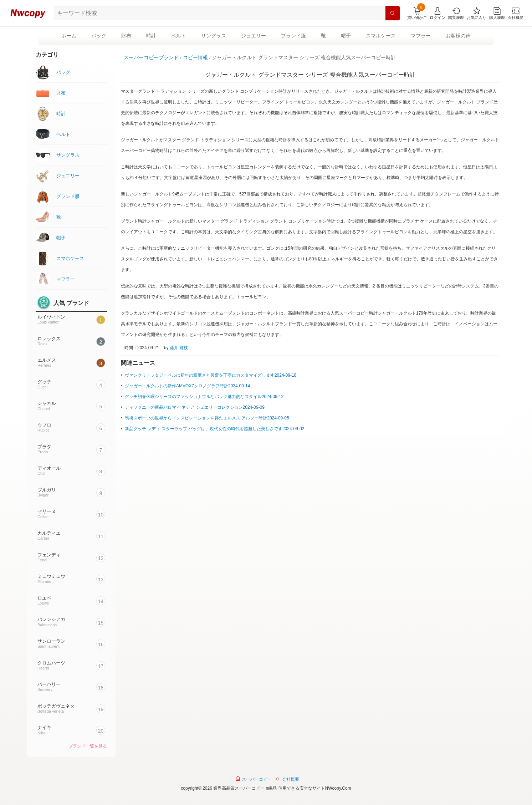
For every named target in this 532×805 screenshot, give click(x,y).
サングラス (214, 36)
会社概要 (291, 779)
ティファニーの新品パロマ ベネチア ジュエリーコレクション (184, 407)
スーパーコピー (253, 779)
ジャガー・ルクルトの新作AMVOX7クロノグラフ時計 (177, 386)
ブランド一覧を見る (88, 746)
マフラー (421, 36)
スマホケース (381, 36)
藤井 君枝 (179, 348)
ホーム (69, 36)
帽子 (346, 36)
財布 (126, 36)
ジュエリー (254, 36)
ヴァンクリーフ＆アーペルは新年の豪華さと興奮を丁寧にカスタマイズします (200, 375)
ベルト (179, 36)
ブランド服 (293, 36)
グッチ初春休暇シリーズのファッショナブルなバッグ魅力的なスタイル (193, 397)
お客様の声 (458, 36)
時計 (151, 36)
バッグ (99, 36)
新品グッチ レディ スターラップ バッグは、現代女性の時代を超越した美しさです (204, 429)
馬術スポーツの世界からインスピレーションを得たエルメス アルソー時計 (196, 418)
